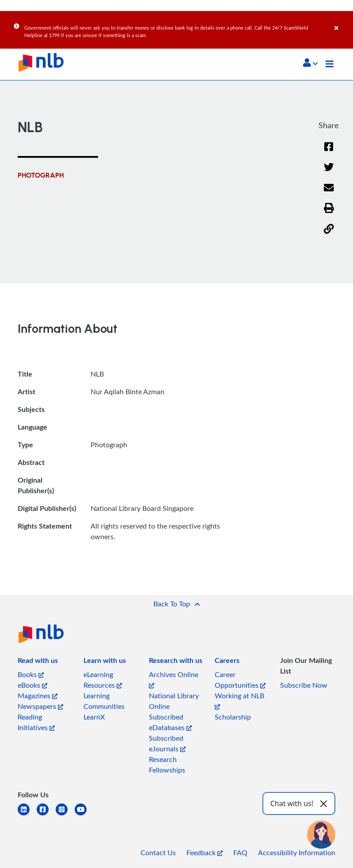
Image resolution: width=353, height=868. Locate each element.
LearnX (94, 717)
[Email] (329, 193)
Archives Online (174, 679)
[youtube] (84, 815)
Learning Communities (104, 701)
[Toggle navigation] (330, 64)
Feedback (205, 853)
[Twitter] (329, 173)
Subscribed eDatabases (170, 722)
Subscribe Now (304, 685)
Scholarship (233, 717)
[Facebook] (329, 152)
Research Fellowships (167, 765)
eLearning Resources (103, 680)
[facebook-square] (46, 815)
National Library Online (174, 701)
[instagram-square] (65, 815)
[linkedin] (27, 815)
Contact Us (158, 853)
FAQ (240, 853)
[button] (310, 64)
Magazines (38, 696)
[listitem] (38, 662)
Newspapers (40, 706)
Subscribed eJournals (167, 743)
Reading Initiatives (36, 722)
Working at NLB (239, 700)
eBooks (32, 685)
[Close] (342, 22)
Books (31, 674)
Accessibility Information (297, 853)
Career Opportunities (240, 680)
